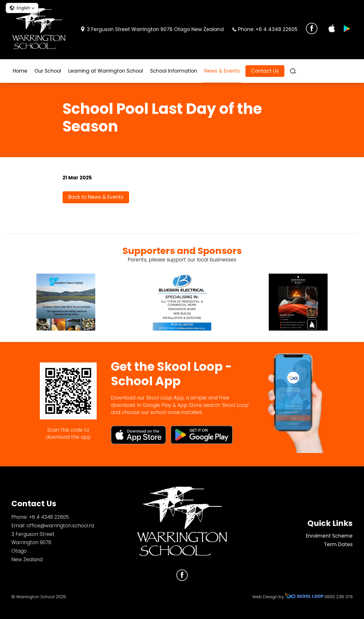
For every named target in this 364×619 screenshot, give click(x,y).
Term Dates (338, 544)
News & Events (222, 71)
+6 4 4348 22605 (277, 29)
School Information (174, 71)
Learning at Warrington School (106, 71)
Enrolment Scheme (329, 536)
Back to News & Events (96, 197)
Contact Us (265, 71)
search (293, 71)
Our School (48, 71)
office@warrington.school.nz (60, 526)
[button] (22, 8)
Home (20, 71)
